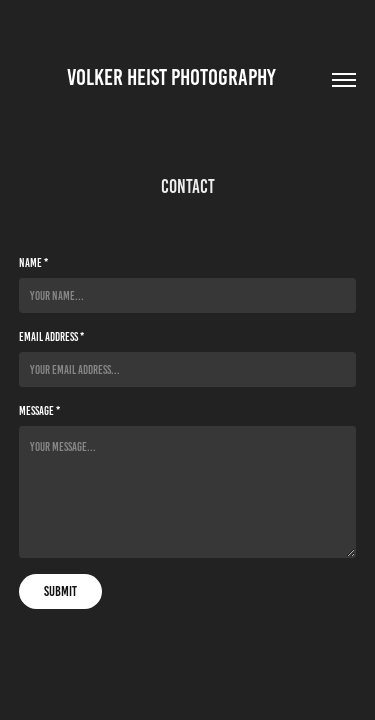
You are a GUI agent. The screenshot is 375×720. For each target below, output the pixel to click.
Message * (39, 410)
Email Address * (51, 336)
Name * (33, 262)
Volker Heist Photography (187, 77)
